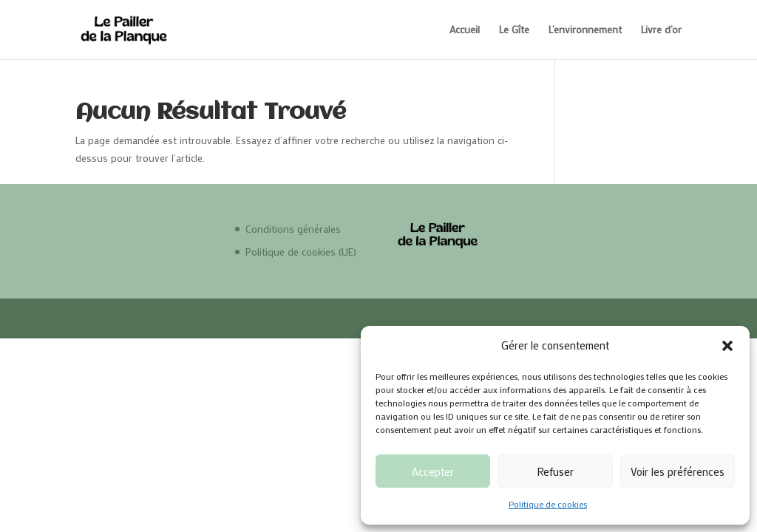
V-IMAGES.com (246, 318)
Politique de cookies (548, 504)
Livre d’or (661, 30)
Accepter (433, 471)
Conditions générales (293, 229)
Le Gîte (514, 30)
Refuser (555, 471)
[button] (727, 346)
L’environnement (585, 30)
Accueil (465, 30)
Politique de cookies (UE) (301, 252)
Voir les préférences (678, 471)
